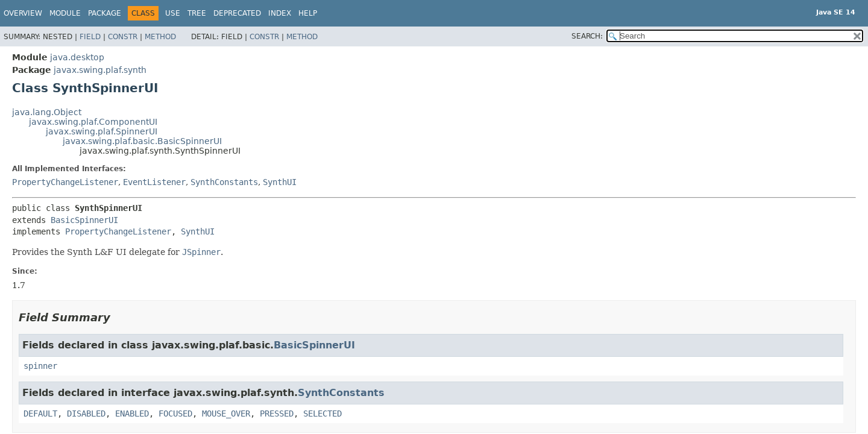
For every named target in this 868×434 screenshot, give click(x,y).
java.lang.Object (47, 112)
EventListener (154, 182)
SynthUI (280, 182)
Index (280, 13)
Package (105, 13)
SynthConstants (224, 182)
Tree (197, 13)
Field (90, 37)
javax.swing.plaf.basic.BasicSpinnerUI (142, 141)
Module (65, 13)
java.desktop (77, 57)
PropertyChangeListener (65, 182)
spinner (40, 366)
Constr (123, 37)
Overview (23, 13)
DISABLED (86, 414)
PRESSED (277, 414)
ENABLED (132, 414)
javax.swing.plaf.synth (100, 70)
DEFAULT (40, 414)
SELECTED (322, 414)
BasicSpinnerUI (84, 220)
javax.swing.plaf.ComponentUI (93, 122)
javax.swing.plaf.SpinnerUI (102, 131)
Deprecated (237, 13)
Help (308, 13)
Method (160, 37)
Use (173, 13)
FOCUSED (175, 414)
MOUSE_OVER (226, 414)
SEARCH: (587, 36)
